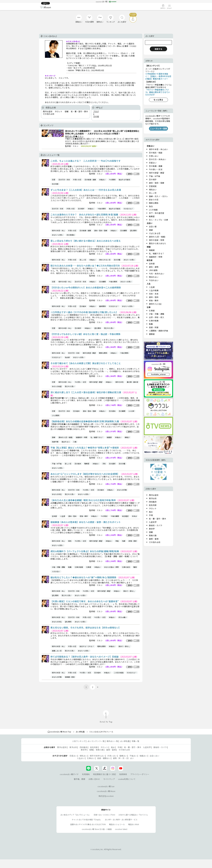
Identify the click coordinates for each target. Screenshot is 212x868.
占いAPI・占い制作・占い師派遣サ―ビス (121, 819)
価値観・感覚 (70, 677)
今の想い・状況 (80, 382)
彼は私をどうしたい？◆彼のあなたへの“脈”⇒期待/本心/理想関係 (84, 577)
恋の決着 (117, 260)
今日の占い (154, 280)
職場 (135, 567)
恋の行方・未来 (64, 180)
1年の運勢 (153, 270)
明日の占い (154, 277)
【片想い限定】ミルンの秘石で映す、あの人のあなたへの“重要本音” (85, 601)
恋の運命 (112, 411)
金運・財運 (154, 327)
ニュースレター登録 (158, 129)
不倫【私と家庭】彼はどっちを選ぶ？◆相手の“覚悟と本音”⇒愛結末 (85, 448)
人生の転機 (154, 290)
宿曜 (151, 532)
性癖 (124, 541)
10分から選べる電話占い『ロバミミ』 (134, 815)
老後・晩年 (84, 516)
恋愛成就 (153, 186)
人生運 (63, 516)
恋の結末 (83, 306)
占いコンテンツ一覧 (96, 741)
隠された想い (109, 328)
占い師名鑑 (80, 732)
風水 (151, 512)
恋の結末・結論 (156, 153)
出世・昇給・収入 (157, 317)
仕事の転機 (79, 567)
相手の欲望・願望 (89, 353)
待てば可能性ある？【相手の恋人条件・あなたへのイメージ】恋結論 (85, 657)
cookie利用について (127, 779)
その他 (96, 116)
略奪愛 (87, 464)
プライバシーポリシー (140, 774)
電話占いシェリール (117, 824)
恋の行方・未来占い (158, 159)
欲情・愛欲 (133, 541)
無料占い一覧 (112, 741)
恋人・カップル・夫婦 (158, 220)
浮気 (104, 464)
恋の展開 (123, 230)
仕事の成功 (126, 567)
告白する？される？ (87, 646)
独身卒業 (55, 442)
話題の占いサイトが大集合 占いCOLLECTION (88, 824)
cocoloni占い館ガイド (69, 774)
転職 (70, 567)
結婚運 (109, 437)
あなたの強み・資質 (111, 567)
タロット (153, 508)
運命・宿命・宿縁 (101, 230)
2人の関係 (56, 415)
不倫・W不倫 (57, 464)
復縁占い (123, 756)
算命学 (152, 529)
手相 (151, 515)
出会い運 (153, 226)
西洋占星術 (154, 495)
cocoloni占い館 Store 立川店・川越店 (97, 829)
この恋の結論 (119, 673)
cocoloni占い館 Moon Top (59, 732)
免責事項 (123, 774)
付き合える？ (128, 209)
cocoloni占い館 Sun (106, 786)
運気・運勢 (154, 267)
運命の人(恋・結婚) (66, 437)
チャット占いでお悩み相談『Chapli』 (87, 819)
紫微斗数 (153, 535)
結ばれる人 (66, 442)
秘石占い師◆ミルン (74, 136)
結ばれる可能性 (124, 180)
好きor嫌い (123, 617)
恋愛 (54, 180)
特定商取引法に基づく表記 (104, 774)
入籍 (75, 442)
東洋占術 (153, 498)
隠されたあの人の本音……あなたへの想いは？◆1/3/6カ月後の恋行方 (85, 266)
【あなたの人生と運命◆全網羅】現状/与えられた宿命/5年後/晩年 (83, 500)
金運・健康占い (104, 758)
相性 (70, 541)
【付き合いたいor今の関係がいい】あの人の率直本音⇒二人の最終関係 (86, 287)
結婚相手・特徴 (82, 437)
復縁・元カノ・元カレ (158, 196)
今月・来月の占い (157, 274)
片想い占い (154, 156)
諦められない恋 (105, 260)
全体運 (54, 516)
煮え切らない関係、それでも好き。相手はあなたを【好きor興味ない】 (86, 628)
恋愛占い (153, 163)
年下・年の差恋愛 (157, 213)
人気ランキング (79, 741)
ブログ (96, 111)
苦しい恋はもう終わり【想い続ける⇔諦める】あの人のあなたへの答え (86, 241)
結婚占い (143, 756)
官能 (117, 541)
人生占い (81, 758)
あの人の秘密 (57, 386)
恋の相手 (81, 209)
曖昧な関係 (103, 353)
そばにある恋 (155, 233)
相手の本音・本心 (58, 230)
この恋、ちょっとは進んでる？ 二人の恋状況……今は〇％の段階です (86, 161)
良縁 (54, 437)
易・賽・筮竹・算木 (158, 519)
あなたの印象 (122, 490)
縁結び (127, 437)
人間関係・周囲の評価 (158, 331)
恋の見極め (71, 235)
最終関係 (102, 306)
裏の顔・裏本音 (132, 382)
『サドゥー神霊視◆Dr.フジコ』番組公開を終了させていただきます (158, 92)
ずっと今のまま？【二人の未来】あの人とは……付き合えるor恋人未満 (86, 190)
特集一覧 (135, 741)
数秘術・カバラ (156, 525)
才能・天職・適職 (58, 567)
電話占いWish (134, 824)
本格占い (102, 180)
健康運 (152, 334)
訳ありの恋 (154, 200)
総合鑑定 (125, 516)
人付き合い (56, 571)
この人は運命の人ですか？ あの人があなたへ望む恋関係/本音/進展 (84, 214)
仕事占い (91, 758)
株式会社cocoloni (106, 796)
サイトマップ (109, 779)
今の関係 (112, 180)
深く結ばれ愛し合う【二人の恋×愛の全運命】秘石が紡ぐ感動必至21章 (86, 392)
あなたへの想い (58, 235)
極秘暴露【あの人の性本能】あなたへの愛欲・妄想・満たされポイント (86, 522)
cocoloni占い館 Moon (106, 791)
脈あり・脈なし (129, 591)
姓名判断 (153, 505)
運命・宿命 (72, 516)
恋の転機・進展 (90, 180)
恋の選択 (112, 464)
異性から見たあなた (158, 243)
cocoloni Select (121, 829)
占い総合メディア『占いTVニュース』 (75, 815)
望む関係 (133, 230)
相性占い (153, 190)
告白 (151, 206)
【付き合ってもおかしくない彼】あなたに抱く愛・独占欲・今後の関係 (85, 334)
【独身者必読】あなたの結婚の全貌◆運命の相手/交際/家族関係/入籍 (85, 421)
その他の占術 (155, 542)
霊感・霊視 (154, 539)
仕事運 (89, 567)
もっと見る (158, 100)
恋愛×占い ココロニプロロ (104, 815)
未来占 (134, 516)
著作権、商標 (79, 779)
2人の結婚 (153, 210)
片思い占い (112, 756)
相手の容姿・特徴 (157, 240)
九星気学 (153, 522)
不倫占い (133, 756)
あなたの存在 (57, 494)
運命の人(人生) (155, 304)
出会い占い (154, 756)
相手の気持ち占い (97, 756)
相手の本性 (119, 382)
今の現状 (104, 516)
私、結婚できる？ (97, 437)
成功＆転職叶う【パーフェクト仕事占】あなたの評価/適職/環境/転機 (85, 551)
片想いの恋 (77, 180)
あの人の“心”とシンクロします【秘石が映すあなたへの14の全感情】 (85, 474)
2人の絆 (131, 411)
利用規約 (86, 774)
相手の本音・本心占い (158, 149)
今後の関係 (102, 209)
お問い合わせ (94, 779)
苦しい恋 (83, 260)
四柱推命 (153, 502)
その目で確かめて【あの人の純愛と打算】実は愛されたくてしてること (86, 363)
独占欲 (67, 357)
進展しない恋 (57, 651)
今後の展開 (115, 516)
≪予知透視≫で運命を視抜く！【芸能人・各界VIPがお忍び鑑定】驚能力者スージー (158, 76)
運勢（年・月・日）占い (123, 758)
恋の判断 (55, 184)
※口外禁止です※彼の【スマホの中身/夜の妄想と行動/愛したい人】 (84, 312)
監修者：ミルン (96, 174)
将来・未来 (154, 294)
